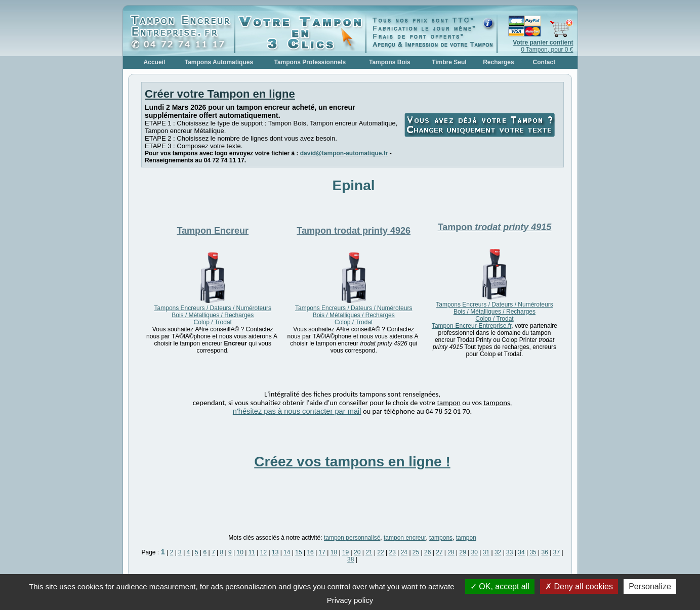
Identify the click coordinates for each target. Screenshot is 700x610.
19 (345, 552)
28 (451, 552)
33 (509, 552)
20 (357, 552)
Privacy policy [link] (350, 600)
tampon (466, 538)
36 (545, 552)
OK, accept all (500, 586)
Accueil (155, 62)
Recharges (498, 62)
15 (298, 552)
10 (240, 552)
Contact (544, 62)
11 (252, 552)
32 (498, 552)
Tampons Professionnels (310, 62)
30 (475, 552)
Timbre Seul (449, 62)
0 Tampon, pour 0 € (543, 46)
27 (439, 552)
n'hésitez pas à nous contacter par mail (297, 411)
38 (351, 559)
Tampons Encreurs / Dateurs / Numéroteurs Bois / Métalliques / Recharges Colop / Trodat (213, 315)
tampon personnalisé (352, 538)
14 (287, 552)
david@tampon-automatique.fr (344, 153)
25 (416, 552)
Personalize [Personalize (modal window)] (650, 586)
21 (369, 552)
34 (521, 552)
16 (310, 552)
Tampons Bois (390, 62)
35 (533, 552)
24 (404, 552)
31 (486, 552)
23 (393, 552)
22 (380, 552)
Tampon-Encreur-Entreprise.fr (471, 326)
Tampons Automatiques (219, 62)
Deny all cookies (579, 586)
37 (557, 552)
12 (263, 552)
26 (427, 552)
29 (462, 552)
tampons (441, 538)
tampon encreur (405, 538)
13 (275, 552)
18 (334, 552)
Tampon (213, 231)
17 (322, 552)
